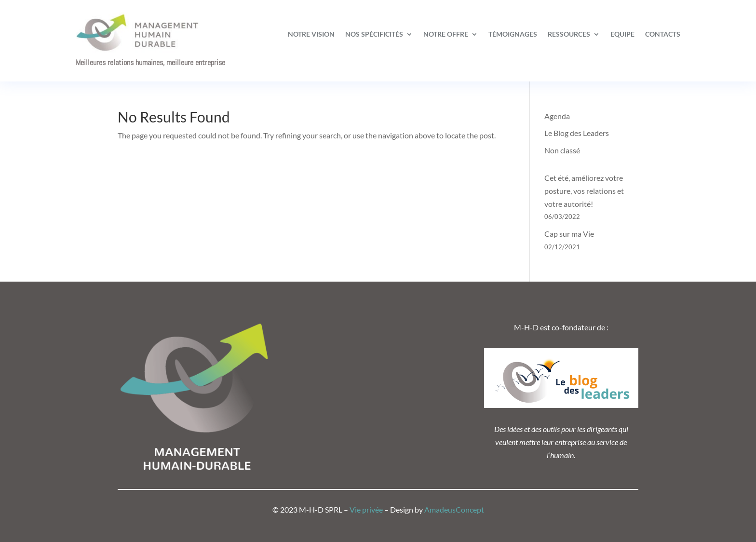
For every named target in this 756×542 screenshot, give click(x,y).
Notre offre (446, 34)
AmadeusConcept (454, 509)
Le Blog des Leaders (577, 133)
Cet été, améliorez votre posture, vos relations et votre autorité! (584, 191)
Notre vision (311, 34)
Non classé (562, 150)
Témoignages (513, 34)
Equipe (622, 34)
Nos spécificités (374, 34)
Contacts (663, 34)
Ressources (569, 34)
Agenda (557, 116)
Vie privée (366, 509)
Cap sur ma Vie (569, 234)
